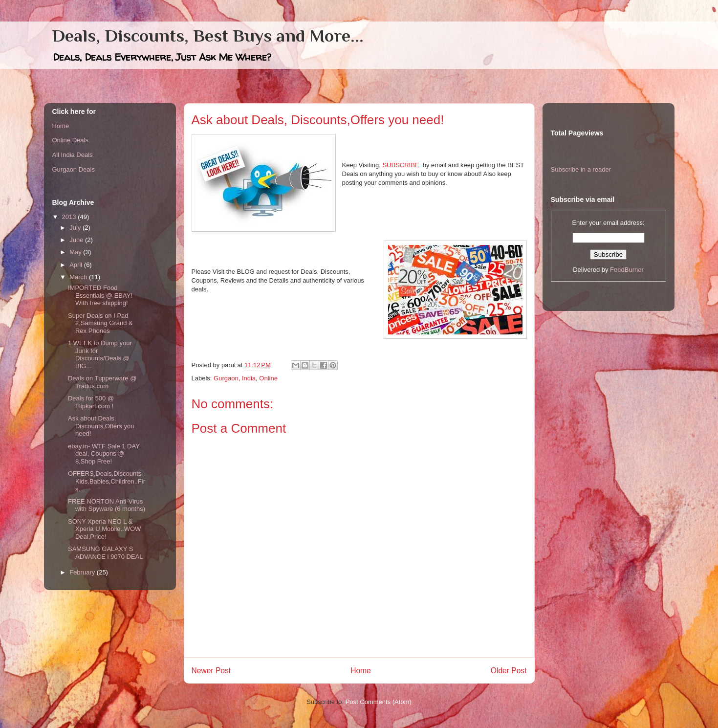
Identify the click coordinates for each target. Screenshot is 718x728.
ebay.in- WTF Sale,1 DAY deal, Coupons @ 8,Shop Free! (104, 454)
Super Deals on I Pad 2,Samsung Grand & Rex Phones (100, 323)
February (83, 572)
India (249, 378)
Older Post (509, 671)
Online (268, 378)
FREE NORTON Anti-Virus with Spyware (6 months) (107, 505)
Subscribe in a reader (581, 169)
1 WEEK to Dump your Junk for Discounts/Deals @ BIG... (100, 354)
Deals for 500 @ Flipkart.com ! (91, 402)
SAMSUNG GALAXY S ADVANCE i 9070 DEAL (106, 553)
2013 (70, 217)
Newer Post (211, 671)
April (77, 265)
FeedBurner (627, 270)
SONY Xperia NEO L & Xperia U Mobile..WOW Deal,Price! (104, 529)
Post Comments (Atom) (379, 702)
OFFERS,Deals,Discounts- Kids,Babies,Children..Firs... (107, 481)
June (77, 240)
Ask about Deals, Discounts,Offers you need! (101, 426)
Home (361, 671)
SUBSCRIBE (401, 165)
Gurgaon (226, 378)
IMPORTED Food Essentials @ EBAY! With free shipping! (100, 295)
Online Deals (70, 140)
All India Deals (73, 155)
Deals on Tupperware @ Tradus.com (102, 382)
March (79, 277)
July (76, 228)
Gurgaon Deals (74, 169)
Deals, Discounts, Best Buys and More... (208, 36)
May (76, 252)
